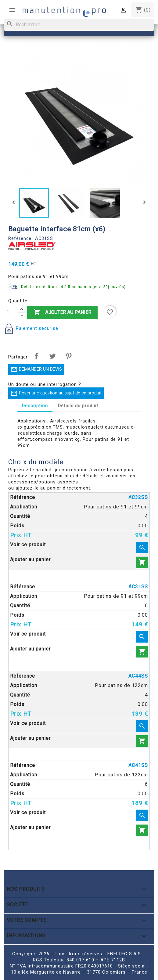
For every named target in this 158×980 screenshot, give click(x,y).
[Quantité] (11, 312)
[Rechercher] (79, 25)
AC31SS (138, 587)
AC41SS (138, 765)
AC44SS (138, 676)
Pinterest (69, 356)
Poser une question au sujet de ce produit (56, 393)
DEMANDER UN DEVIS (36, 369)
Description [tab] (35, 406)
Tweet (52, 356)
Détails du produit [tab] (78, 406)
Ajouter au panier (62, 312)
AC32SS (138, 497)
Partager (36, 356)
